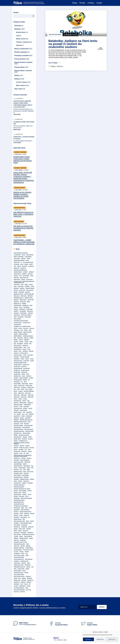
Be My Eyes (22, 290)
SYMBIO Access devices (28, 534)
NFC (26, 449)
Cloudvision (21, 317)
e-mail (31, 342)
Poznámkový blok (18, 477)
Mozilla (30, 437)
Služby (19, 75)
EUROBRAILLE (18, 349)
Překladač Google (24, 479)
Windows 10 (30, 580)
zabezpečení (22, 586)
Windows (24, 580)
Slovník (32, 521)
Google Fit (24, 366)
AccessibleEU (28, 257)
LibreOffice (29, 412)
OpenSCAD (27, 462)
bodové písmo (23, 300)
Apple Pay (16, 278)
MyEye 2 (16, 441)
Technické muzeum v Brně (20, 542)
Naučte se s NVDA (24, 448)
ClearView (31, 313)
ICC (22, 382)
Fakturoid (31, 351)
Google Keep (26, 368)
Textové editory (29, 548)
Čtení (30, 330)
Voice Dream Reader (19, 574)
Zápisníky (20, 45)
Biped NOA (21, 292)
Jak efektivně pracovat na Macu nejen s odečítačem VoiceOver (23, 214)
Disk (15, 338)
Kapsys (24, 401)
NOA (29, 449)
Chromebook (23, 311)
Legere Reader (23, 410)
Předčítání (26, 477)
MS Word (30, 439)
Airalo (22, 264)
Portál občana (25, 475)
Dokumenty (20, 338)
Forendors (16, 357)
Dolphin (31, 338)
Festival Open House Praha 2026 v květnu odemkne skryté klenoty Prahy (23, 160)
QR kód (16, 491)
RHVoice (16, 496)
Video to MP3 (21, 569)
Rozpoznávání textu (19, 502)
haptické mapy (17, 376)
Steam (15, 531)
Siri (29, 517)
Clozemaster (28, 317)
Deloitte (16, 334)
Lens (24, 412)
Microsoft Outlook (29, 429)
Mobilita (16, 435)
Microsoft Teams (30, 431)
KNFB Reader (27, 404)
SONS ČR (31, 527)
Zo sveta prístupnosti (19, 588)
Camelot (16, 307)
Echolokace (20, 343)
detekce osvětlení (23, 334)
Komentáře (26, 406)
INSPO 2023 (21, 385)
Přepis (15, 481)
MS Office (25, 439)
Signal (21, 515)
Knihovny (16, 406)
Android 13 (17, 268)
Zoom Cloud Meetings (19, 590)
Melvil (29, 422)
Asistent (23, 279)
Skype (28, 521)
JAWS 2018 (21, 393)
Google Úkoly (17, 374)
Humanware (17, 382)
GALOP (27, 359)
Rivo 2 (27, 496)
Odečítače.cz (17, 458)
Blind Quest (17, 296)
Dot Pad (21, 340)
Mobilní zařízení (22, 39)
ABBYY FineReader (19, 257)
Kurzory (30, 408)
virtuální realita (17, 571)
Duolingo (16, 342)
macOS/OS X (17, 416)
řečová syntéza (18, 494)
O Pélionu (91, 3)
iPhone (16, 391)
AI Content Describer (28, 262)
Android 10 (25, 266)
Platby (28, 470)
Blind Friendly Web (29, 294)
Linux (23, 414)
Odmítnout (100, 639)
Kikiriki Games (23, 403)
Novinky (30, 451)
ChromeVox (30, 311)
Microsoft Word (26, 433)
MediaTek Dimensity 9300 (20, 422)
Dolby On (26, 338)
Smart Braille (17, 525)
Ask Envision (29, 279)
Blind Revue (24, 296)
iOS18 (23, 389)
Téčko (28, 544)
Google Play (24, 372)
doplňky (16, 340)
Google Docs (26, 364)
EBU (15, 343)
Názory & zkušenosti (23, 49)
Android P (25, 272)
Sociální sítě (24, 527)
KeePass (16, 403)
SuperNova (30, 532)
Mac (27, 414)
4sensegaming (30, 255)
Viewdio (27, 569)
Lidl (15, 414)
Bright (31, 305)
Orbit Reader (27, 466)
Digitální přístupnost (28, 336)
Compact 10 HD (18, 323)
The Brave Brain (18, 550)
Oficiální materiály (22, 52)
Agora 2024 (17, 262)
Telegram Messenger (19, 548)
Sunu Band (17, 532)
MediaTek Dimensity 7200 (26, 420)
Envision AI (25, 345)
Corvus (20, 328)
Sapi (26, 508)
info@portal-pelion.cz (30, 625)
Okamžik (24, 458)
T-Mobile (16, 536)
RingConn (22, 496)
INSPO (16, 385)
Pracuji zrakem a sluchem (23, 71)
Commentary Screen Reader (21, 321)
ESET (25, 347)
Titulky (27, 555)
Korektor (25, 408)
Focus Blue (30, 355)
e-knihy (26, 342)
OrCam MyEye (22, 468)
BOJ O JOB (31, 300)
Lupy (19, 36)
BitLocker (28, 292)
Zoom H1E (28, 590)
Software (19, 79)
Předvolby (112, 639)
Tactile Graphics (28, 536)
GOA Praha (26, 361)
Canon (21, 307)
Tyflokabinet (28, 565)
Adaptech (23, 259)
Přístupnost (26, 481)
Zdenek (29, 586)
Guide (28, 374)
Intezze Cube (30, 387)
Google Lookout (25, 370)
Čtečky (26, 330)
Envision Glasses (18, 347)
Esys (29, 347)
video (15, 569)
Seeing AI (16, 512)
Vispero (24, 571)
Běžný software (23, 85)
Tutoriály (24, 563)
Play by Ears (30, 472)
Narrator (27, 446)
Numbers (16, 453)
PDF (32, 468)
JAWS (15, 393)
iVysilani (20, 391)
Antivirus (16, 276)
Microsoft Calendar (18, 425)
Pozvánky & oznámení (23, 56)
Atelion (26, 284)
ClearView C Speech (26, 315)
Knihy (21, 406)
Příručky (82, 3)
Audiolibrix (27, 286)
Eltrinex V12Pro (18, 345)
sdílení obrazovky (25, 510)
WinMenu (29, 582)
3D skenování (17, 255)
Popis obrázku (17, 475)
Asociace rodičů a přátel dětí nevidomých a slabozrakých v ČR (24, 282)
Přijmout (88, 639)
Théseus (21, 552)
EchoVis (26, 343)
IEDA (25, 382)
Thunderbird (17, 553)
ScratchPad (17, 510)
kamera (25, 399)
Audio (15, 286)
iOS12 (18, 389)
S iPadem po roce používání (21, 506)
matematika (28, 418)
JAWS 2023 (17, 397)
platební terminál (18, 472)
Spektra (16, 529)
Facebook (25, 351)
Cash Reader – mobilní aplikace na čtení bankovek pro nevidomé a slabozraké (24, 242)
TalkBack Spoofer (24, 538)
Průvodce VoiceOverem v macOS (22, 489)
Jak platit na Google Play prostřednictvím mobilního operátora (23, 228)
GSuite (23, 374)
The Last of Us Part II (28, 550)
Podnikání (26, 473)
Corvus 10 (26, 328)
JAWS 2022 (31, 395)
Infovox (31, 384)
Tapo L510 (16, 540)
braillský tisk (25, 305)
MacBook (31, 414)
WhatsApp (29, 578)
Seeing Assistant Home (25, 512)
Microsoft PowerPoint (19, 431)
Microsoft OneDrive (19, 429)
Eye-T (20, 351)
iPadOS (30, 389)
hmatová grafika (18, 380)
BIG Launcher (30, 290)
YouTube (16, 586)
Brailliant (24, 303)
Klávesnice (30, 403)
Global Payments (18, 361)
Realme (30, 491)
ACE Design (17, 259)
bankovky (22, 288)
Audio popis (21, 286)
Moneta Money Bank (24, 435)
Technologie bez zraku (19, 544)
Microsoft (26, 424)
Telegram (28, 546)
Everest (25, 349)
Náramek (22, 446)
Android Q (31, 272)
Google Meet (17, 372)
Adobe (28, 259)
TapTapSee (23, 540)
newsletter (21, 449)
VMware (26, 573)
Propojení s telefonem (19, 485)
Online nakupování (25, 460)
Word (22, 584)
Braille (28, 302)
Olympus (29, 458)
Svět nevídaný (17, 534)
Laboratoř (16, 410)
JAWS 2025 (31, 397)
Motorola (25, 437)
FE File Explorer (24, 353)
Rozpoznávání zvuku (19, 504)
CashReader (22, 309)
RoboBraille (17, 498)
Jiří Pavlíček (100, 49)
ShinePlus (27, 513)
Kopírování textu (18, 408)
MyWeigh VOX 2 (23, 441)
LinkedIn (19, 414)
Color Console (17, 319)
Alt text (31, 264)
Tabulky (21, 536)
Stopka (20, 531)
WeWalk (24, 578)
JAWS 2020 (17, 395)
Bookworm (16, 302)
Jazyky (16, 399)
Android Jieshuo (18, 272)
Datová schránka (18, 332)
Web (19, 578)
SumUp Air (25, 531)
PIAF (24, 470)
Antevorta (30, 274)
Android (19, 266)
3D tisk (23, 255)
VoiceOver (28, 576)
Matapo (22, 418)
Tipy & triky (20, 89)
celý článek (53, 63)
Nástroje (16, 448)
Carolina (16, 309)
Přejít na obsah (13, 1)
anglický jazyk (17, 274)
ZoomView (22, 592)
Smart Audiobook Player (26, 523)
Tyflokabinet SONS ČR (19, 567)
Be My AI (16, 290)
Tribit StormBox (29, 559)
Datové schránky (27, 332)
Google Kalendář (18, 368)
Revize (30, 494)
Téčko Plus (17, 546)
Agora (27, 260)
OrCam (16, 468)
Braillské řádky (22, 32)
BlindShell (30, 296)
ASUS (22, 284)
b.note (32, 286)
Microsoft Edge (18, 427)
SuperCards (23, 532)
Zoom (27, 588)
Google (32, 361)
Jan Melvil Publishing (29, 391)
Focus (25, 355)
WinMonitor (17, 584)
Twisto (28, 563)
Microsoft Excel (26, 427)
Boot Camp (23, 302)
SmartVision (24, 525)
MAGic (23, 416)
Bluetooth (16, 300)
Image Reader (17, 384)
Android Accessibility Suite (20, 270)
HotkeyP (25, 380)
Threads (27, 552)
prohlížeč (24, 483)
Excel (29, 349)
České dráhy (30, 309)
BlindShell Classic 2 (19, 298)
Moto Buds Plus (18, 437)
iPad (26, 389)
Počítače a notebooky (24, 42)
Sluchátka (16, 523)
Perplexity (16, 470)
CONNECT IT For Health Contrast (22, 326)
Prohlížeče (30, 483)
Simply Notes (24, 517)
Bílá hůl (16, 292)
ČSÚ (22, 330)
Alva (15, 266)
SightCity (16, 515)
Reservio (25, 494)
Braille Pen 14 (17, 303)
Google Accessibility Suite (20, 363)
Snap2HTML (17, 527)
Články (75, 3)
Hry (29, 380)
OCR (27, 453)
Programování (17, 483)
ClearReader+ (23, 313)
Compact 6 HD (26, 323)
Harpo (24, 376)
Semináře (16, 513)
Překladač (16, 479)
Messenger (17, 424)
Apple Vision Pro (24, 278)
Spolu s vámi (22, 529)
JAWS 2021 (24, 395)
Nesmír (16, 449)
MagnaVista (29, 416)
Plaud (25, 472)
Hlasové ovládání (24, 378)
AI (21, 262)
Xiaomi (26, 584)
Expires (16, 351)
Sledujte (59, 624)
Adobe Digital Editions (19, 260)
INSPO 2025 (17, 387)
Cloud (15, 317)
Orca (32, 466)
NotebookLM (17, 451)
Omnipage (16, 460)
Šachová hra (17, 508)
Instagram (24, 387)
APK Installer (26, 276)
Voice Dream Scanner (19, 576)
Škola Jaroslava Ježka (19, 521)
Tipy (26, 553)
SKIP (24, 519)
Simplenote (17, 517)
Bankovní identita (30, 288)
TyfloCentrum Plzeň (19, 565)
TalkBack (16, 538)
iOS (15, 389)
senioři (21, 513)
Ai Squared (17, 264)
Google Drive (17, 366)
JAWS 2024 (24, 397)
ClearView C (17, 315)
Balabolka (16, 288)
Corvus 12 (32, 328)
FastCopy (16, 353)
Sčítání (30, 508)
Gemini (32, 359)
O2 (24, 453)
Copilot (16, 328)
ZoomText (16, 592)
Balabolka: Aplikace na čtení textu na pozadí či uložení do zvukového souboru (73, 44)
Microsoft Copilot (28, 425)
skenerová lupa (18, 519)
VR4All (16, 578)
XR (30, 584)
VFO (32, 567)
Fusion (22, 359)
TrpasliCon (16, 561)
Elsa (30, 343)
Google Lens (17, 370)
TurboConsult (17, 563)
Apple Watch (17, 279)
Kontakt (99, 3)
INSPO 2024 (29, 385)
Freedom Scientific (25, 357)
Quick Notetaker (23, 491)
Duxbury (21, 342)
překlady (32, 479)
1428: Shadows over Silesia (21, 253)
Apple (32, 276)
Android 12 (31, 266)
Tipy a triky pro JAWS (19, 555)
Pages (28, 468)
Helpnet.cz (29, 376)
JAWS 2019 (28, 393)
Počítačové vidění (18, 473)
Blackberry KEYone (19, 294)
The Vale (16, 552)
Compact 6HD (17, 324)
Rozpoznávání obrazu (19, 500)
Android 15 (23, 268)
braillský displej (18, 305)
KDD (28, 401)
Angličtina (24, 274)
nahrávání (16, 446)
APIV (20, 276)
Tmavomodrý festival (19, 557)
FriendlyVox (17, 359)
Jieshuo (20, 399)
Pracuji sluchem (22, 59)
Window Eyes (17, 580)
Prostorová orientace (19, 487)
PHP (21, 470)
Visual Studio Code (19, 573)
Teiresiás (23, 546)
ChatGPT (16, 311)
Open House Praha (19, 462)
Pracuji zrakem (21, 67)
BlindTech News (29, 298)
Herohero (16, 378)
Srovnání (28, 529)
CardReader (26, 307)
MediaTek (16, 420)
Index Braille (25, 384)
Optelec (25, 464)
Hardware (19, 29)
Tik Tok (23, 553)
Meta (22, 424)
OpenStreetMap (18, 464)
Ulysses (28, 567)
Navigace (32, 448)
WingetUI (23, 582)
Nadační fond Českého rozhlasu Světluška (22, 443)
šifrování (32, 513)
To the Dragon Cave (19, 559)
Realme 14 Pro (18, 492)
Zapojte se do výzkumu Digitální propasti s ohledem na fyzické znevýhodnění (22, 195)
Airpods (26, 264)
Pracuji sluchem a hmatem (23, 63)
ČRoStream (17, 330)
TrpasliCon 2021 (24, 561)
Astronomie (17, 284)
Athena (31, 284)
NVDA (21, 453)
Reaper (24, 492)
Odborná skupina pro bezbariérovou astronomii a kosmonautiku (23, 456)
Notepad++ (24, 451)
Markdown (16, 418)
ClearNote (16, 313)
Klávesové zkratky (18, 404)
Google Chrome (18, 364)
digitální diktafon (18, 336)
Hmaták (31, 378)
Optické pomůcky (18, 466)
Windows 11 (17, 582)
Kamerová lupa (18, 401)
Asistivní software (23, 82)
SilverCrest (26, 515)
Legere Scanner (18, 412)
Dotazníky (19, 26)
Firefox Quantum (18, 355)
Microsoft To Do (18, 433)
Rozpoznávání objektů (26, 498)
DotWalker (26, 340)
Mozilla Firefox (17, 439)
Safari (23, 508)
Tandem (31, 538)
